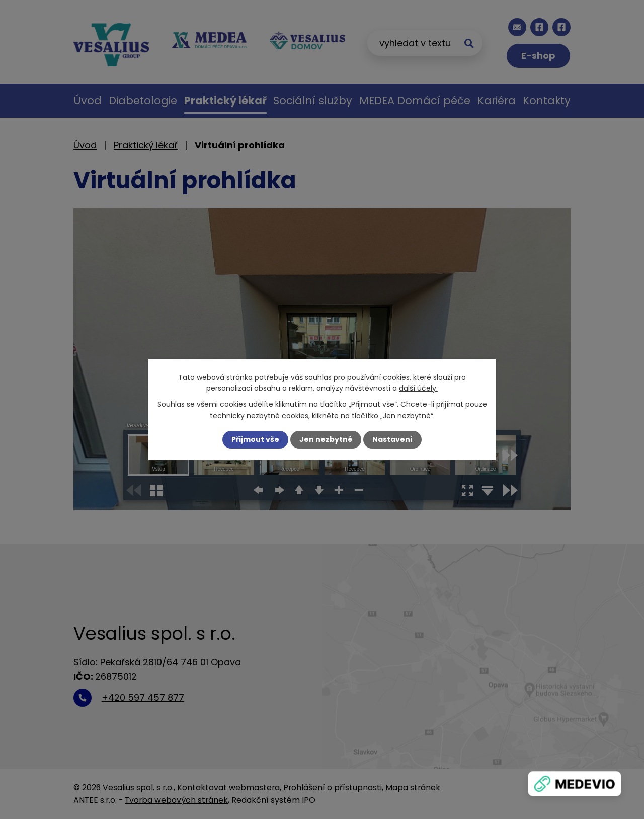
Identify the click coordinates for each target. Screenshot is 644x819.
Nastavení (392, 439)
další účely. (418, 388)
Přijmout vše (255, 439)
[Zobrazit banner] (575, 784)
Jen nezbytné (326, 439)
